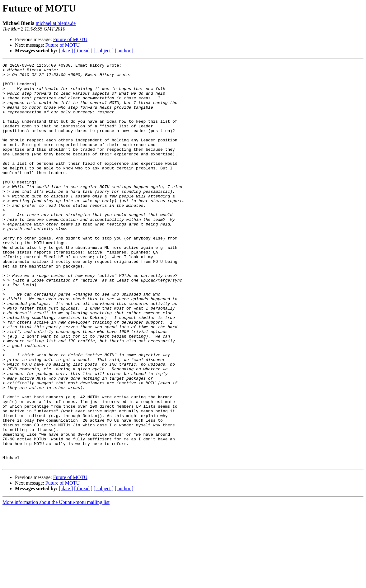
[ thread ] (83, 51)
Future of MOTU (70, 39)
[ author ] (124, 51)
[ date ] (66, 51)
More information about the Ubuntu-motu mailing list (56, 583)
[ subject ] (104, 51)
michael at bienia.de (56, 23)
